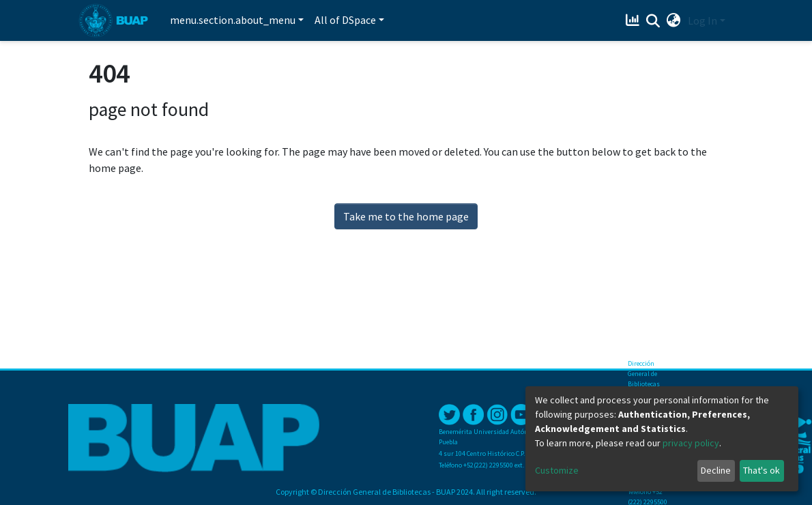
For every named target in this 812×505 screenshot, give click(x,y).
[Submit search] (653, 21)
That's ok (762, 470)
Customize (557, 470)
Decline (716, 470)
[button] (674, 20)
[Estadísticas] (634, 20)
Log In (702, 20)
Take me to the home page (406, 216)
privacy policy (691, 443)
